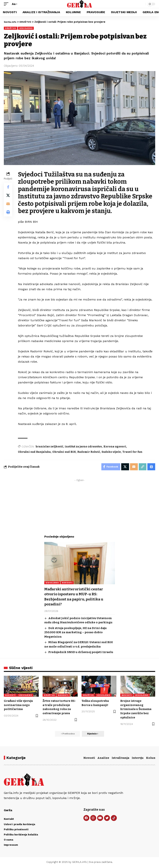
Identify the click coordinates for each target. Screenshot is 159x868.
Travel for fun (133, 452)
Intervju (138, 759)
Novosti (89, 759)
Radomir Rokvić (89, 452)
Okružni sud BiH (65, 452)
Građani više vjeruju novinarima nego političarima (18, 705)
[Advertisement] (80, 508)
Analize (103, 759)
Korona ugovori (116, 447)
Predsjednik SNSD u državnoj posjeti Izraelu (81, 652)
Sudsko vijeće (112, 452)
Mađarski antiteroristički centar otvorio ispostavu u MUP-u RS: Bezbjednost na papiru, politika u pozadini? (76, 597)
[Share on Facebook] (8, 187)
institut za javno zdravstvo (84, 447)
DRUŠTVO (11, 28)
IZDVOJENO (26, 28)
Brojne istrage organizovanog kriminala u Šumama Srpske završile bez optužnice (136, 709)
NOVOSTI (67, 583)
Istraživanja (120, 759)
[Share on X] (8, 196)
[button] (7, 4)
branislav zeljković (50, 447)
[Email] (8, 206)
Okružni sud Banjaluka (35, 452)
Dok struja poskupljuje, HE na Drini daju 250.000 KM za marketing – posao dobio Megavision (75, 633)
